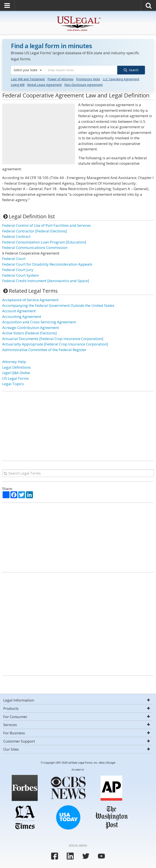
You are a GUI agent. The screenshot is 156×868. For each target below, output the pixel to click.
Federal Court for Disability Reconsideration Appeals (47, 264)
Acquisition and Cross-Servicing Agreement (39, 322)
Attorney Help (14, 362)
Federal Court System (20, 275)
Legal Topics (13, 384)
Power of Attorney (60, 79)
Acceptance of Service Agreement (30, 300)
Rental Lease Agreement (44, 85)
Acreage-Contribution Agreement (31, 327)
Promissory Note (88, 79)
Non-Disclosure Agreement (84, 85)
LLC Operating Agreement (121, 79)
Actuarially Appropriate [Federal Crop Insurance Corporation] (55, 344)
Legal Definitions (16, 367)
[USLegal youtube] (101, 856)
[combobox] (28, 70)
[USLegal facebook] (55, 856)
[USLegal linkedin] (70, 856)
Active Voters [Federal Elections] (29, 333)
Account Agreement (19, 311)
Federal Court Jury (18, 270)
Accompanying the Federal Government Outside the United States (58, 305)
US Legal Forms (15, 378)
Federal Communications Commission (35, 247)
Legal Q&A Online (16, 373)
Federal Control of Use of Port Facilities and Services (46, 225)
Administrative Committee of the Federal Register (44, 349)
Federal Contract (16, 236)
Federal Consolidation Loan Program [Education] (44, 242)
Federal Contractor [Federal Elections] (35, 231)
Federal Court (14, 259)
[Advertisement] (39, 134)
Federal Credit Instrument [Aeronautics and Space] (46, 281)
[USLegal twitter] (86, 856)
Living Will (18, 85)
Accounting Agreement (22, 316)
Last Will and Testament (28, 79)
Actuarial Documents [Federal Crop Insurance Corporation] (53, 338)
